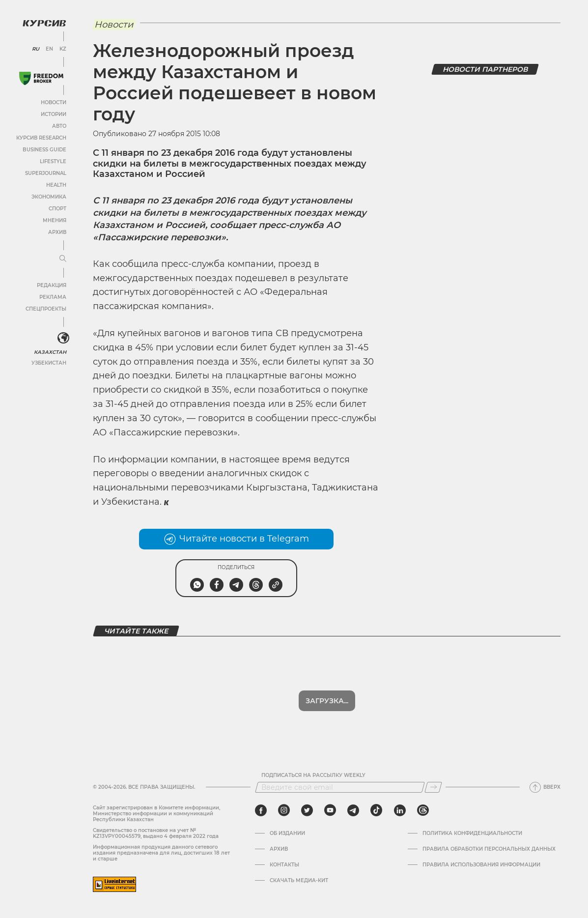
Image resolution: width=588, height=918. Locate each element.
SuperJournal (46, 173)
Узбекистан (49, 363)
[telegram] (353, 810)
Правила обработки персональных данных (489, 849)
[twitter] (307, 810)
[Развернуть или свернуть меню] (63, 259)
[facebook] (261, 810)
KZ (63, 49)
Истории (54, 114)
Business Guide (44, 150)
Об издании (287, 833)
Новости (54, 102)
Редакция (52, 285)
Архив (57, 232)
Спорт (57, 209)
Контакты (284, 865)
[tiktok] (376, 810)
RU (36, 49)
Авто (59, 126)
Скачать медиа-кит (299, 881)
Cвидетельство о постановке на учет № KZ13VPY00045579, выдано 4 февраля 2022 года (156, 833)
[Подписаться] (433, 787)
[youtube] (330, 810)
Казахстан (50, 352)
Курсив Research (41, 138)
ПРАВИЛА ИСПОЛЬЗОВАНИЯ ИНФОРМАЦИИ (481, 865)
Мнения (55, 220)
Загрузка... (327, 701)
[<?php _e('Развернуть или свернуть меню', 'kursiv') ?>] (63, 338)
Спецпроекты (46, 309)
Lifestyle (53, 161)
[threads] (423, 810)
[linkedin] (400, 810)
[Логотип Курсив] (44, 23)
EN (49, 49)
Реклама (53, 297)
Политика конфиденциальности (472, 833)
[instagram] (284, 810)
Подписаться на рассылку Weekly (313, 775)
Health (56, 185)
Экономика (49, 197)
